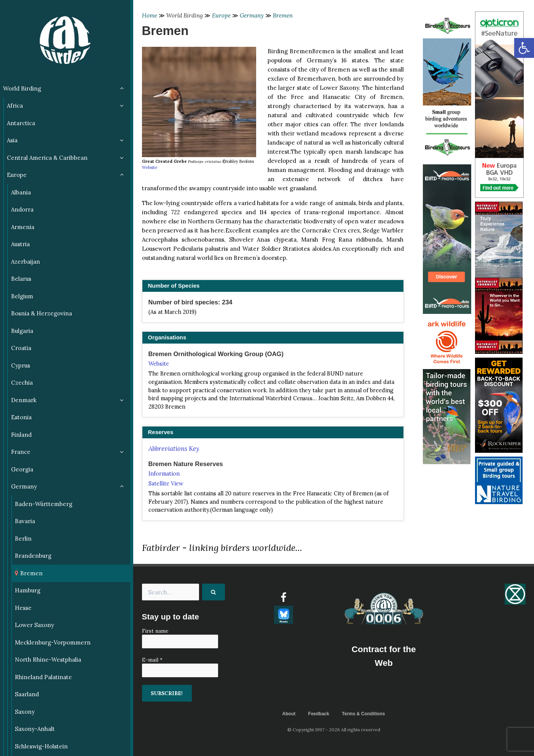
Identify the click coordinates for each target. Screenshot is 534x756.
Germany (252, 15)
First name (155, 631)
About (289, 714)
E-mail (152, 660)
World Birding (185, 15)
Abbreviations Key (174, 449)
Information (164, 474)
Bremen (283, 15)
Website (150, 167)
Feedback (319, 714)
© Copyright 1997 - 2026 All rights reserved (334, 730)
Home (150, 15)
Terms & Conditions (363, 714)
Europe (221, 15)
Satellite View (166, 484)
